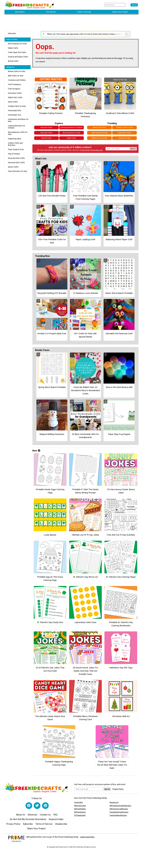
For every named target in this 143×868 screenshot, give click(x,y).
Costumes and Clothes (17, 80)
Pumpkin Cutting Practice (51, 113)
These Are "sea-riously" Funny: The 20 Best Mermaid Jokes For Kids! (112, 765)
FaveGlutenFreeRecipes (119, 812)
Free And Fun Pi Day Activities (121, 535)
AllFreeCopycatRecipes (119, 809)
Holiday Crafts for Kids (17, 106)
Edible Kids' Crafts (15, 97)
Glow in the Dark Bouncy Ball (119, 387)
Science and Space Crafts (18, 57)
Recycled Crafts (46, 127)
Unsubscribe (61, 824)
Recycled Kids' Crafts (16, 158)
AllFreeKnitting (80, 809)
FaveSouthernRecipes (118, 815)
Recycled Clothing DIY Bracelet (52, 293)
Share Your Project (36, 828)
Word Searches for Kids (17, 44)
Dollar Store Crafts (125, 133)
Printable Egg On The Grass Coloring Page (50, 579)
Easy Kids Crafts (46, 133)
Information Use (97, 150)
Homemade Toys (15, 115)
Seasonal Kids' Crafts (16, 163)
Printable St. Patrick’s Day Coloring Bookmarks (121, 624)
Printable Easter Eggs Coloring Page (50, 491)
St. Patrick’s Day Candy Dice (50, 622)
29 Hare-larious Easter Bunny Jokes (121, 491)
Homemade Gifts (15, 111)
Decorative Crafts (15, 93)
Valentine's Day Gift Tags (121, 668)
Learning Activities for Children (17, 127)
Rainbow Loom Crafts (99, 138)
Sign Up (133, 149)
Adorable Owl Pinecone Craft (119, 334)
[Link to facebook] (29, 806)
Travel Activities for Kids (18, 171)
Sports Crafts (13, 167)
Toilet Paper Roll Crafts (17, 52)
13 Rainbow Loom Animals (85, 293)
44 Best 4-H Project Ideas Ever (52, 334)
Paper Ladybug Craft (85, 239)
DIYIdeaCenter (80, 815)
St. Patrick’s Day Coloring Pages (121, 577)
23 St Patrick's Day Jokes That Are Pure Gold (50, 669)
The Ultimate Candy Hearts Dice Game (50, 718)
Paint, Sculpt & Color (16, 149)
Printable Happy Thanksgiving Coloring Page (59, 763)
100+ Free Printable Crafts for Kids (52, 241)
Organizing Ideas (15, 139)
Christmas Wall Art (121, 716)
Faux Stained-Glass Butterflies (119, 196)
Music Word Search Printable (119, 293)
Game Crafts (13, 102)
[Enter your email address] (89, 789)
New (36, 451)
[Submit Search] (134, 5)
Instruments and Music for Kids (18, 120)
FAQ (55, 815)
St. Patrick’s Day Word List (85, 577)
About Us (20, 815)
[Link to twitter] (37, 806)
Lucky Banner (50, 535)
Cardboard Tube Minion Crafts (120, 113)
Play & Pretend (14, 154)
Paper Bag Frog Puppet (119, 434)
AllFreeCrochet (80, 806)
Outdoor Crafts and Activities (15, 144)
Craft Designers (14, 89)
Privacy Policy (85, 150)
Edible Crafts (13, 48)
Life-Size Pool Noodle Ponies (52, 196)
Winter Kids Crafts (99, 127)
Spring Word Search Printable (52, 387)
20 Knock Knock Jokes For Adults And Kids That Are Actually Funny (85, 671)
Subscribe (12, 33)
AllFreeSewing (80, 812)
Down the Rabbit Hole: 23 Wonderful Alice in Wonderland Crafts (85, 390)
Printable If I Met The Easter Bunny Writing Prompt (85, 491)
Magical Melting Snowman (52, 434)
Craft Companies (14, 84)
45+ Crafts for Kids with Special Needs (85, 335)
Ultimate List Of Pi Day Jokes (85, 535)
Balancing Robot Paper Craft (119, 239)
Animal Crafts (13, 61)
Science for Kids (125, 138)
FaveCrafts (78, 802)
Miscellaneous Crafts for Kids (18, 133)
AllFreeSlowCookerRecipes (120, 806)
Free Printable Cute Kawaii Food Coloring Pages (85, 197)
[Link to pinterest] (45, 806)
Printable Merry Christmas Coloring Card (85, 718)
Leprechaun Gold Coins (85, 622)
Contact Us (45, 815)
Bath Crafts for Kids (16, 76)
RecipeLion (114, 802)
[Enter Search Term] (115, 5)
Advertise (32, 815)
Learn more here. (87, 837)
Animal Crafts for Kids (17, 71)
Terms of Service (44, 824)
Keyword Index (56, 819)
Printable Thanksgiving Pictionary (85, 115)
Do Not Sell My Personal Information (28, 819)
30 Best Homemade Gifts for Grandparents (85, 436)
